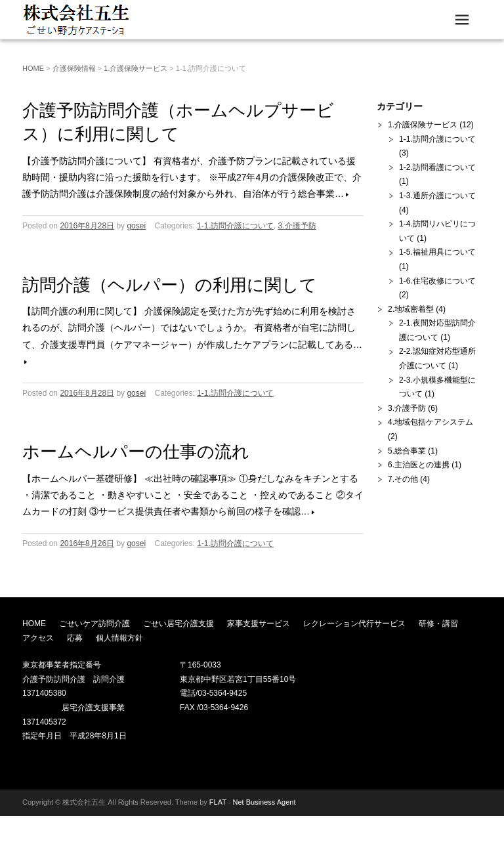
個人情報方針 (119, 638)
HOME (33, 68)
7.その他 (403, 479)
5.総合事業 (407, 451)
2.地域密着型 (411, 309)
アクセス (38, 638)
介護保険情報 (74, 68)
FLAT (218, 802)
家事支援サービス (259, 624)
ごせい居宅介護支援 (178, 624)
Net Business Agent (264, 802)
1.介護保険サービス (136, 68)
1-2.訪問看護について (437, 167)
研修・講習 (438, 624)
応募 (75, 638)
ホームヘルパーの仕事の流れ (136, 452)
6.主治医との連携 (419, 465)
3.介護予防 (297, 226)
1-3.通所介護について (437, 196)
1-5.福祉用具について (437, 252)
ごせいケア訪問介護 (94, 624)
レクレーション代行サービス (354, 624)
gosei (136, 226)
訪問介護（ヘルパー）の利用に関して (170, 285)
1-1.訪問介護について (235, 226)
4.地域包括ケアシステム (430, 422)
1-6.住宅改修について (437, 281)
